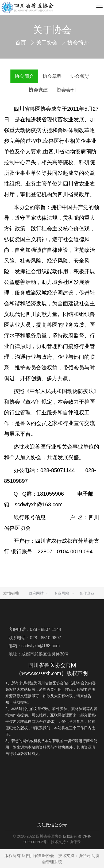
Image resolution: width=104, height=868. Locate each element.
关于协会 (48, 43)
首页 (21, 43)
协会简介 (78, 43)
